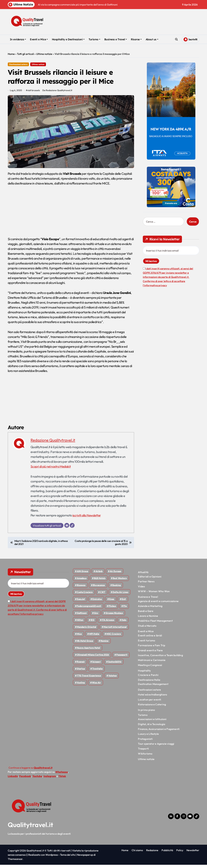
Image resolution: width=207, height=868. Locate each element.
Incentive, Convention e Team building (160, 658)
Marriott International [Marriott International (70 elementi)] (115, 630)
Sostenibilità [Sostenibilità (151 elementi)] (115, 665)
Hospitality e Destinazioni (68, 39)
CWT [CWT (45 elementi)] (103, 595)
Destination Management (153, 687)
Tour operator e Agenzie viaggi (156, 747)
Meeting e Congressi (150, 668)
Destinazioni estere (18, 64)
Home (11, 54)
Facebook (25, 779)
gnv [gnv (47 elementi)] (96, 616)
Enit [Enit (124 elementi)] (124, 602)
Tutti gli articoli (25, 54)
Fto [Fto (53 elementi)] (125, 609)
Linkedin (13, 779)
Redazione (152, 853)
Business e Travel (116, 39)
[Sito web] (72, 529)
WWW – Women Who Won (154, 594)
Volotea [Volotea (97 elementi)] (112, 679)
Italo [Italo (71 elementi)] (124, 623)
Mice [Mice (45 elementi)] (79, 637)
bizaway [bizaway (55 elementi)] (81, 588)
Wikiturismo (145, 757)
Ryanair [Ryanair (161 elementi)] (81, 665)
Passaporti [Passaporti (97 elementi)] (122, 658)
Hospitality (144, 674)
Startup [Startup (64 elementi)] (81, 672)
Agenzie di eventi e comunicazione (158, 604)
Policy (180, 853)
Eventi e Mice (39, 39)
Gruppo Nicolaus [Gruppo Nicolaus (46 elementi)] (114, 616)
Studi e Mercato (147, 629)
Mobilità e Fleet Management (155, 624)
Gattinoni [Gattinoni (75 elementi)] (82, 616)
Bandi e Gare (146, 614)
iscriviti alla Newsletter (87, 518)
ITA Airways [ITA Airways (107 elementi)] (108, 623)
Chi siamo (137, 853)
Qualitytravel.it (30, 828)
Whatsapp (62, 775)
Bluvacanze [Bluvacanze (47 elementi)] (99, 588)
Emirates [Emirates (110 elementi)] (97, 602)
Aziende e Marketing (150, 609)
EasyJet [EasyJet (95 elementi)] (81, 602)
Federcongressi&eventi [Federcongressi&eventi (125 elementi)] (89, 609)
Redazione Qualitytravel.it (53, 443)
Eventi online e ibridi (150, 639)
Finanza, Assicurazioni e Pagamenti (159, 732)
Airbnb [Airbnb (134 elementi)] (99, 574)
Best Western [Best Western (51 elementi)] (120, 581)
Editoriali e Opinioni (150, 580)
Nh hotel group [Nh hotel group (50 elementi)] (85, 644)
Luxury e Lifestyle (148, 737)
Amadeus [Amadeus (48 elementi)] (82, 581)
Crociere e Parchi (148, 678)
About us (152, 39)
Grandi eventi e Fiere (150, 654)
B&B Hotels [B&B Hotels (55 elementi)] (100, 581)
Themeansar (15, 862)
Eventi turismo (147, 644)
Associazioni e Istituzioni (152, 722)
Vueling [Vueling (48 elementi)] (81, 686)
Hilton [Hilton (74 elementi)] (80, 623)
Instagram (50, 779)
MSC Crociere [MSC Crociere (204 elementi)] (114, 637)
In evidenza (18, 39)
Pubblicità (167, 853)
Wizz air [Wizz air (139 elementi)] (96, 686)
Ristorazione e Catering (152, 708)
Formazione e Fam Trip (152, 649)
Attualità (143, 575)
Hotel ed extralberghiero (153, 698)
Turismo (94, 39)
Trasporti (143, 752)
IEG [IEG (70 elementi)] (93, 623)
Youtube (37, 779)
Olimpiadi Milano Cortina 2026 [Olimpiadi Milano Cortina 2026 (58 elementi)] (93, 658)
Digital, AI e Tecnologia (152, 727)
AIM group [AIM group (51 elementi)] (82, 574)
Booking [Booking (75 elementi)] (117, 588)
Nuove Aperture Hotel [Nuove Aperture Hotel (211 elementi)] (88, 651)
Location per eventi (150, 703)
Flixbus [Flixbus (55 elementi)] (112, 609)
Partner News (146, 585)
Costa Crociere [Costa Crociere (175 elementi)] (85, 595)
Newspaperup (85, 858)
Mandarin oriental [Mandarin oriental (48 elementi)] (87, 630)
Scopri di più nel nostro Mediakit (51, 470)
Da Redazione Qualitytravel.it (58, 94)
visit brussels (34, 94)
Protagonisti (145, 742)
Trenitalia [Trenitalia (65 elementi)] (97, 672)
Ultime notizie (44, 54)
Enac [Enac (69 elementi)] (112, 602)
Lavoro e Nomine (148, 619)
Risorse (136, 39)
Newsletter (193, 853)
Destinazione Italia (149, 683)
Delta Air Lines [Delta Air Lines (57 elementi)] (120, 595)
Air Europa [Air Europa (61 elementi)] (115, 574)
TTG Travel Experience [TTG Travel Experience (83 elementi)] (89, 679)
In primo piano (146, 713)
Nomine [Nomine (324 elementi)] (104, 644)
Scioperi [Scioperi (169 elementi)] (96, 665)
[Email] (67, 529)
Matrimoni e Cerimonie (152, 663)
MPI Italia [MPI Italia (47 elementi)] (94, 637)
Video (141, 589)
